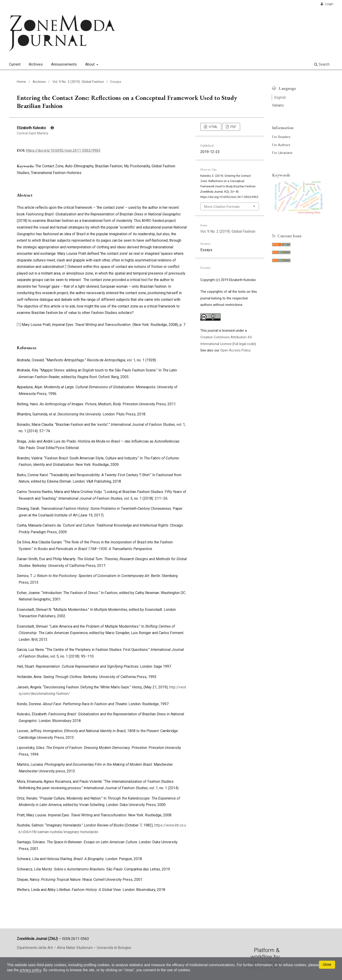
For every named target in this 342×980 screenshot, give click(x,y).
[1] (67, 267)
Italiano (278, 105)
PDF (233, 127)
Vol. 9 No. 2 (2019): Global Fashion (78, 82)
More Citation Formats (222, 206)
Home (21, 82)
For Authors (281, 145)
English (280, 97)
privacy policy (43, 970)
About (90, 64)
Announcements (64, 64)
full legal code (244, 344)
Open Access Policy (235, 350)
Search (322, 64)
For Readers (281, 137)
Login (329, 4)
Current (15, 64)
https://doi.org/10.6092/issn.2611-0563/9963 (63, 150)
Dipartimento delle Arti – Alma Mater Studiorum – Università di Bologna (74, 948)
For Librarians (282, 153)
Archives (36, 64)
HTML (213, 127)
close (327, 964)
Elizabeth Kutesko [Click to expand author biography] (35, 128)
